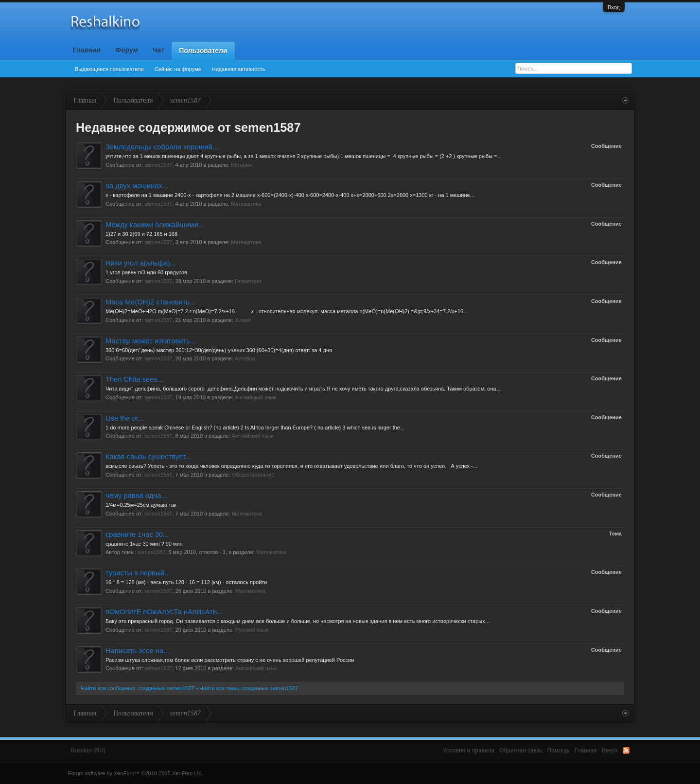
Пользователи (203, 51)
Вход (614, 7)
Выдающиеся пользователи (109, 69)
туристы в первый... (138, 573)
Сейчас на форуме (178, 69)
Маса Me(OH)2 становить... (150, 302)
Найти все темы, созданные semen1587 (249, 688)
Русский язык (252, 630)
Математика (246, 204)
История (241, 165)
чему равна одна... (136, 496)
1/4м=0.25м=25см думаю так (141, 505)
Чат (158, 50)
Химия (243, 320)
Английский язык (255, 397)
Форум (127, 50)
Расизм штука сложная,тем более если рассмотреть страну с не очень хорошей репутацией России (230, 660)
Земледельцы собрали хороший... (162, 147)
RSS (626, 750)
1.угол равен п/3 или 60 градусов (146, 272)
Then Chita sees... (134, 379)
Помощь (558, 750)
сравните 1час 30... (137, 535)
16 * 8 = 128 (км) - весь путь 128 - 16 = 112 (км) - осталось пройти (187, 582)
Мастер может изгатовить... (151, 341)
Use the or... (125, 418)
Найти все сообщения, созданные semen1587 (138, 688)
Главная (87, 50)
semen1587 (158, 165)
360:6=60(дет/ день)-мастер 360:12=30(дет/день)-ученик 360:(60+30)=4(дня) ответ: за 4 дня (219, 350)
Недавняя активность (239, 69)
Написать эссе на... (137, 651)
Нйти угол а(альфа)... (141, 263)
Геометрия (248, 281)
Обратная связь (521, 750)
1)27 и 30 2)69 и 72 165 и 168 (141, 234)
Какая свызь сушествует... (148, 457)
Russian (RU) (88, 750)
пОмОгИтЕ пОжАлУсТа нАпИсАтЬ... (165, 612)
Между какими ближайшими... (155, 225)
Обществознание (253, 475)
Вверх (610, 750)
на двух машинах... (137, 186)
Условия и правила (469, 750)
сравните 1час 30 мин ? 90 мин (144, 544)
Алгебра (245, 358)
